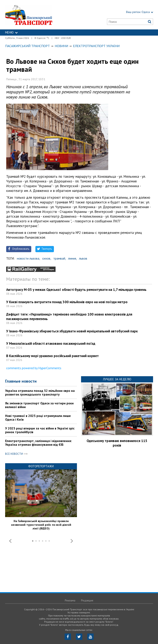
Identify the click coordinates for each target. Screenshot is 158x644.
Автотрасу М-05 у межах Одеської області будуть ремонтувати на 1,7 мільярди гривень (76, 290)
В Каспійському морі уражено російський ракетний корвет (52, 356)
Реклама (70, 600)
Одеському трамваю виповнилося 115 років (117, 443)
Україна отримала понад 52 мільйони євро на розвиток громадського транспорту (40, 392)
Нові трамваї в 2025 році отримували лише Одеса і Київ (38, 418)
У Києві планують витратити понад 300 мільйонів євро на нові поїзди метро (67, 302)
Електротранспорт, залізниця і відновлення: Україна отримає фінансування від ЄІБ (38, 443)
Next (72, 541)
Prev (10, 541)
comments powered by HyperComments (34, 368)
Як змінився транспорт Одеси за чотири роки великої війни (39, 405)
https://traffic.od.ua (38, 15)
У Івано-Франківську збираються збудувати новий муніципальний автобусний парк (72, 331)
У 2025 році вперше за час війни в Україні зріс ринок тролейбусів (40, 430)
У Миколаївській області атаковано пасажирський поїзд (51, 343)
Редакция (87, 600)
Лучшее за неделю (117, 379)
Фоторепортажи (41, 466)
